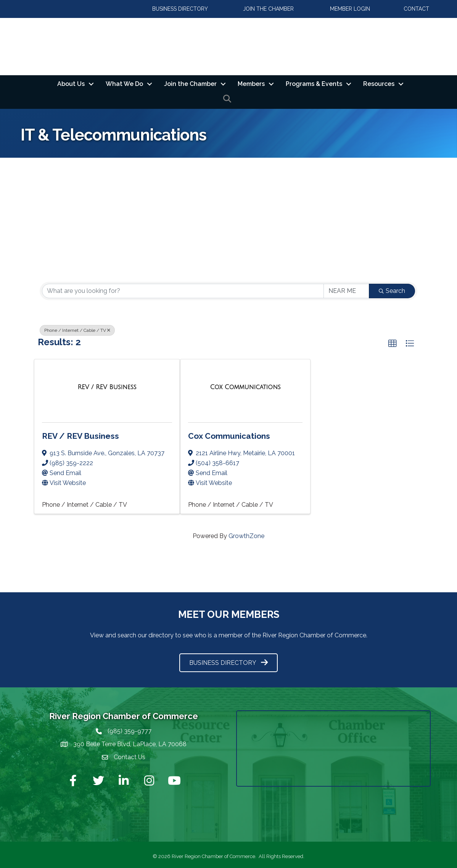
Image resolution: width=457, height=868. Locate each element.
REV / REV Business (80, 436)
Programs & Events (314, 84)
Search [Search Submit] (392, 291)
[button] (393, 344)
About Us (71, 84)
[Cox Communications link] (245, 387)
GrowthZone (246, 536)
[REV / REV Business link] (107, 387)
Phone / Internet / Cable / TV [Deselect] (77, 330)
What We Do (124, 84)
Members (251, 84)
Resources (379, 84)
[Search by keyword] (183, 291)
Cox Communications (229, 436)
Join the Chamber (190, 84)
